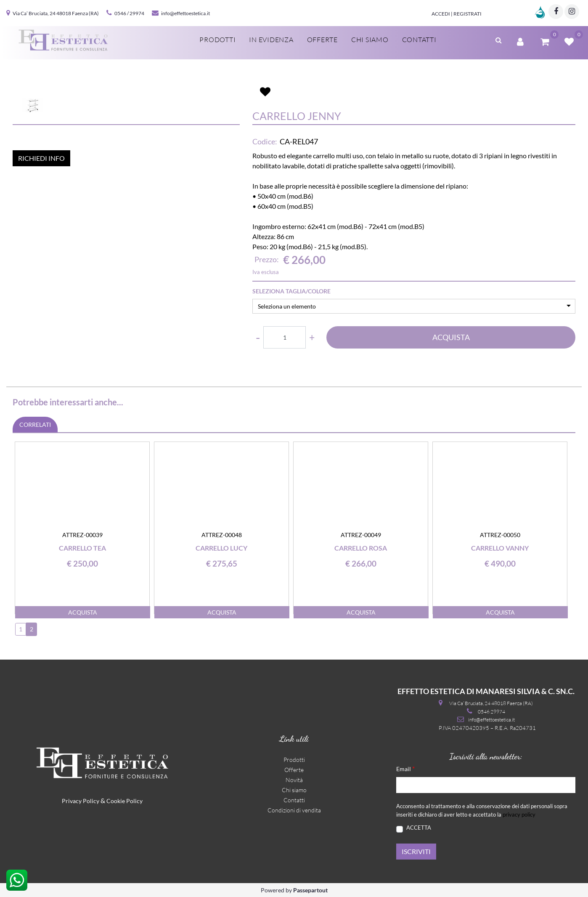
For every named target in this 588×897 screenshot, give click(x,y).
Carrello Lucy (221, 548)
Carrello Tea (82, 548)
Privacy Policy (81, 801)
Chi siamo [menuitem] (370, 40)
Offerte (294, 770)
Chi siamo (294, 790)
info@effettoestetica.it (185, 13)
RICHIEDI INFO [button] (41, 260)
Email (405, 768)
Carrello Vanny (500, 548)
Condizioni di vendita (294, 810)
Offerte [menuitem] (322, 40)
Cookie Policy (124, 801)
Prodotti (294, 760)
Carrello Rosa (361, 548)
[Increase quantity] (312, 337)
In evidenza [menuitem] (271, 40)
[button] (126, 141)
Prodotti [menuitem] (217, 40)
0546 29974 (491, 712)
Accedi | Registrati (457, 14)
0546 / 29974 (129, 13)
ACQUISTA (451, 337)
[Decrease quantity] (258, 337)
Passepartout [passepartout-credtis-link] (310, 890)
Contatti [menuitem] (419, 40)
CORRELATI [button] (35, 425)
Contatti (294, 800)
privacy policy (519, 814)
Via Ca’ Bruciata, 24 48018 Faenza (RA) (56, 13)
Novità (294, 780)
